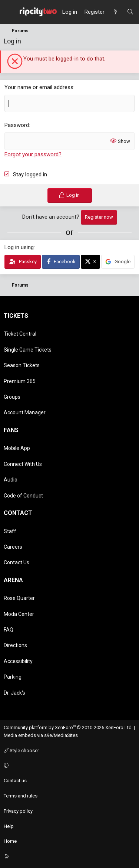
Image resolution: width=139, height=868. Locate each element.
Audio (11, 480)
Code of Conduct (23, 496)
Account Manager (25, 412)
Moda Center (19, 614)
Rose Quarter (19, 598)
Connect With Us (23, 464)
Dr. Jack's (14, 693)
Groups (12, 397)
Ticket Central (20, 334)
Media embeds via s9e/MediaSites (41, 735)
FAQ (9, 630)
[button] (68, 766)
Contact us (15, 781)
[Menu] (10, 12)
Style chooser (21, 750)
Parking (13, 677)
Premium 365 (20, 381)
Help (9, 826)
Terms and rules (21, 796)
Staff (10, 531)
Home (10, 841)
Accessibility (18, 661)
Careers (13, 547)
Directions (15, 645)
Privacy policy (18, 811)
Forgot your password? (33, 154)
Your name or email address (39, 87)
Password (17, 125)
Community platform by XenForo (68, 727)
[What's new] (115, 12)
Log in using (19, 247)
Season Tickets (22, 365)
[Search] (130, 12)
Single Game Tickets (28, 350)
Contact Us (16, 562)
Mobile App (17, 448)
